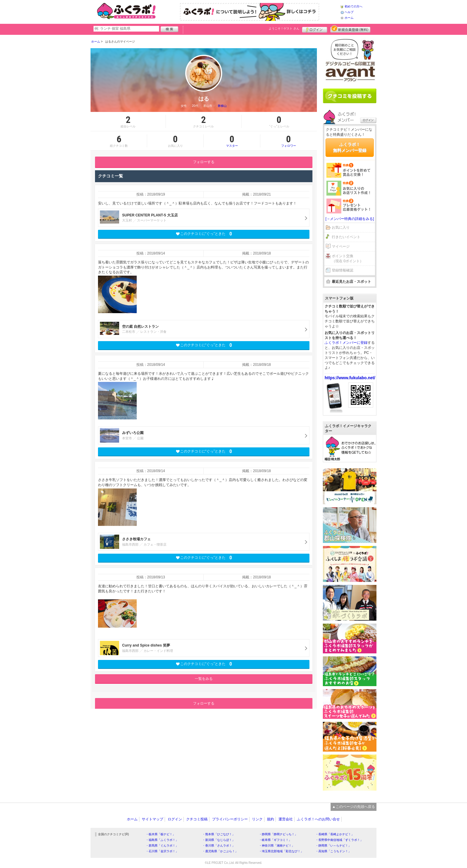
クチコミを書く (350, 96)
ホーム (349, 18)
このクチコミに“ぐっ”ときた (204, 234)
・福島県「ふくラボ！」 (162, 840)
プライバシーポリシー (230, 819)
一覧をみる (204, 679)
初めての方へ (354, 6)
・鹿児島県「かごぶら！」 (220, 851)
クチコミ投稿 (197, 819)
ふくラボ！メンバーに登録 (346, 343)
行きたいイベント (346, 237)
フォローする (204, 162)
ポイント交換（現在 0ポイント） (348, 259)
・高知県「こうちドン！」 (333, 851)
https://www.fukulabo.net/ (350, 378)
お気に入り (341, 227)
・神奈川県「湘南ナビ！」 (277, 846)
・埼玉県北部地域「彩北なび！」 (281, 851)
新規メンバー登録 (350, 29)
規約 (270, 819)
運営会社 (286, 819)
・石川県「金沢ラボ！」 (162, 851)
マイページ (341, 246)
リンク (257, 819)
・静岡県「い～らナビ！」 (333, 846)
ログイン (315, 29)
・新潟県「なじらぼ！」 (219, 840)
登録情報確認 (343, 270)
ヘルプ (349, 12)
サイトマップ (152, 819)
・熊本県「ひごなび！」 (219, 834)
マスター (232, 141)
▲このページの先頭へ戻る (354, 807)
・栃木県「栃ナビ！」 (161, 834)
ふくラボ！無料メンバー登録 (350, 147)
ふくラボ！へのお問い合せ (318, 819)
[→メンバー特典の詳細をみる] (350, 219)
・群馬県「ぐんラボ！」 (162, 846)
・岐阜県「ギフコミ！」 (275, 840)
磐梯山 (222, 106)
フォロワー (289, 141)
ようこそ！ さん (284, 28)
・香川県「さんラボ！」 (219, 846)
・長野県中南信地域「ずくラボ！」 (339, 840)
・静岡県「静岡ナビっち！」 (278, 834)
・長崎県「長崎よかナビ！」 (335, 834)
